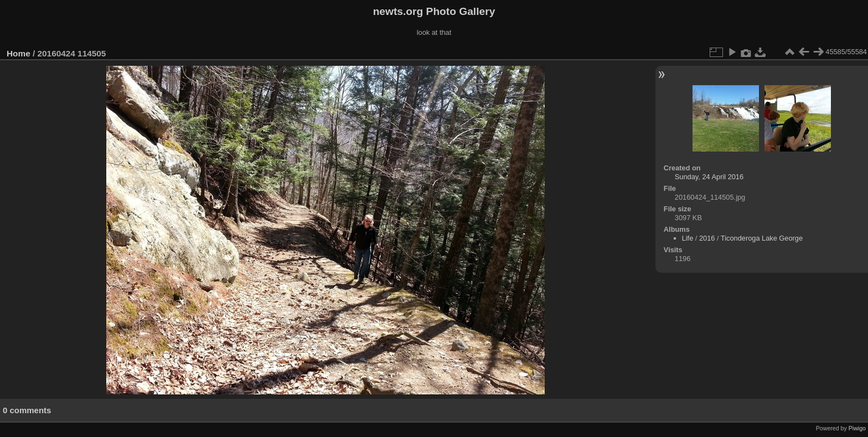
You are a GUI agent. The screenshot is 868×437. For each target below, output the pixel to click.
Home (19, 53)
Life (688, 238)
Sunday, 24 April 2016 (709, 177)
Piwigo (857, 428)
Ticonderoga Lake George (762, 238)
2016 (707, 238)
